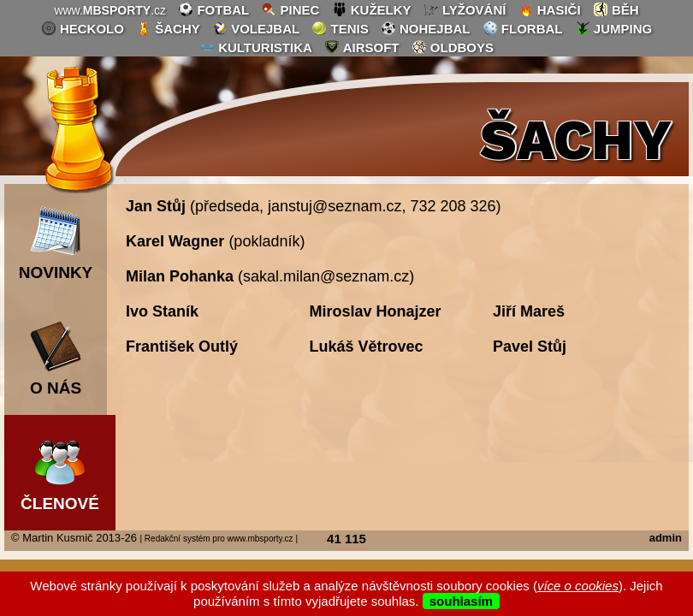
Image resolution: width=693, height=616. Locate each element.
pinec (290, 9)
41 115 (346, 539)
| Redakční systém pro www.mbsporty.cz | (219, 539)
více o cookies (578, 586)
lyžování (465, 9)
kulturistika (256, 47)
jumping (614, 28)
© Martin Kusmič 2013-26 (74, 538)
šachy (168, 28)
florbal (523, 28)
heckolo (83, 28)
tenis (340, 28)
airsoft (361, 47)
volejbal (256, 28)
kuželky (372, 9)
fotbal (213, 9)
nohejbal (426, 28)
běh (616, 9)
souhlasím (461, 601)
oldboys (453, 47)
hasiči (550, 9)
